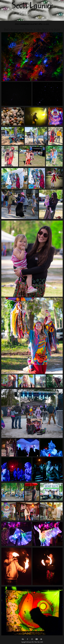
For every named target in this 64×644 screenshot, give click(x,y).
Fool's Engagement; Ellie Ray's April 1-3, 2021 (32, 24)
